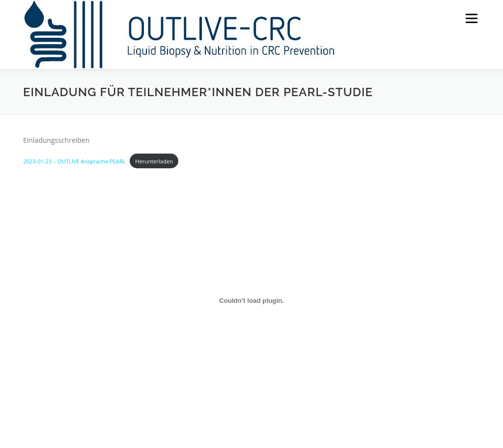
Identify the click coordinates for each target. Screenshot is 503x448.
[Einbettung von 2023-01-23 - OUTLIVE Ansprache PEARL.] (251, 301)
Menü (471, 18)
